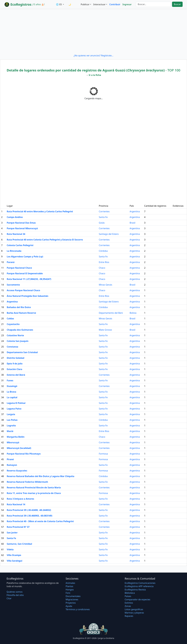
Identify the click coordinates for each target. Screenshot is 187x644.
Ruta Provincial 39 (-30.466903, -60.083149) (29, 516)
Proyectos (71, 603)
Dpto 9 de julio (15, 364)
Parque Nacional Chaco (19, 268)
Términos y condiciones (78, 609)
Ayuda (69, 606)
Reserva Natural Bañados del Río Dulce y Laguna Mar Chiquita (40, 476)
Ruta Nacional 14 (16, 504)
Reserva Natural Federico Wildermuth (27, 482)
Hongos (70, 590)
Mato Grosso (105, 330)
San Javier (12, 533)
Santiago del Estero (109, 234)
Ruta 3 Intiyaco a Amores (20, 499)
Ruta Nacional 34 (16, 234)
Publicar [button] (85, 4)
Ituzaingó (12, 386)
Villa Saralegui (14, 561)
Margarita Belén (16, 437)
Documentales (73, 596)
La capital (12, 397)
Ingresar (127, 4)
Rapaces (129, 616)
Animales (70, 583)
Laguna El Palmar (16, 403)
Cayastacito (13, 324)
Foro (68, 593)
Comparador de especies (137, 599)
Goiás (102, 223)
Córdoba (103, 251)
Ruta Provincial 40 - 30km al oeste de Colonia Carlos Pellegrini (40, 521)
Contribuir (115, 4)
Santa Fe (103, 217)
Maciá (10, 431)
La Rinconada (14, 251)
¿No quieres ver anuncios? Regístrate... (94, 56)
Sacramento (13, 285)
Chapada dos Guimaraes (20, 330)
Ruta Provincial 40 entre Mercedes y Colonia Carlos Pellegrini (40, 211)
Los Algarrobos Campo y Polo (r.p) (25, 257)
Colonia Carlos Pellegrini (20, 245)
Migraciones (72, 599)
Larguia (11, 414)
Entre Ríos (104, 262)
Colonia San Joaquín (18, 341)
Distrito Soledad (15, 358)
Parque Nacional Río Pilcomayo (24, 454)
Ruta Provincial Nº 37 (18, 527)
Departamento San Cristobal (22, 352)
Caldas (10, 318)
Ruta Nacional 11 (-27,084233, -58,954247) (29, 279)
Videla (10, 549)
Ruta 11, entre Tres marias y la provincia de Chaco (34, 493)
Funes (10, 380)
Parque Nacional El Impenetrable (25, 273)
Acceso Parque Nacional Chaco (23, 290)
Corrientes (104, 211)
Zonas (128, 606)
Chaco (102, 268)
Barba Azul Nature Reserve (21, 313)
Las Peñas (12, 420)
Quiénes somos (15, 592)
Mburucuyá (13, 442)
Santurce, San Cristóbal (19, 544)
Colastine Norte (15, 335)
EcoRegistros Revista (135, 590)
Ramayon (12, 465)
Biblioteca (130, 593)
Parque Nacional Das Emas (21, 223)
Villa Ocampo (14, 555)
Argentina (135, 211)
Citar (9, 598)
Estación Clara (14, 369)
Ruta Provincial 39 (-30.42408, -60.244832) (29, 510)
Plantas (69, 586)
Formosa (103, 454)
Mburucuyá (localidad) (19, 448)
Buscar (177, 4)
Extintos (129, 603)
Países (128, 596)
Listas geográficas (134, 609)
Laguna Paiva (14, 409)
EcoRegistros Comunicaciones (140, 583)
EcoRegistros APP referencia (139, 586)
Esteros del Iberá (16, 375)
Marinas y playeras (134, 613)
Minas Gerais (105, 285)
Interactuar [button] (99, 4)
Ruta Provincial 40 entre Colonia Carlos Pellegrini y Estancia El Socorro (45, 240)
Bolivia (133, 313)
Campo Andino (15, 217)
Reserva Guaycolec (17, 471)
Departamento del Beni (111, 313)
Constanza (12, 347)
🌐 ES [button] (59, 4)
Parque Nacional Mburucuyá (22, 228)
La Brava (11, 392)
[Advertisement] (94, 31)
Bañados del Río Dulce (19, 307)
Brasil (133, 223)
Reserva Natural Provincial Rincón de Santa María (34, 487)
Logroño (11, 426)
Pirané (10, 459)
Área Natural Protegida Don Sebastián (28, 296)
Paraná (11, 262)
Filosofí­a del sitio (15, 595)
